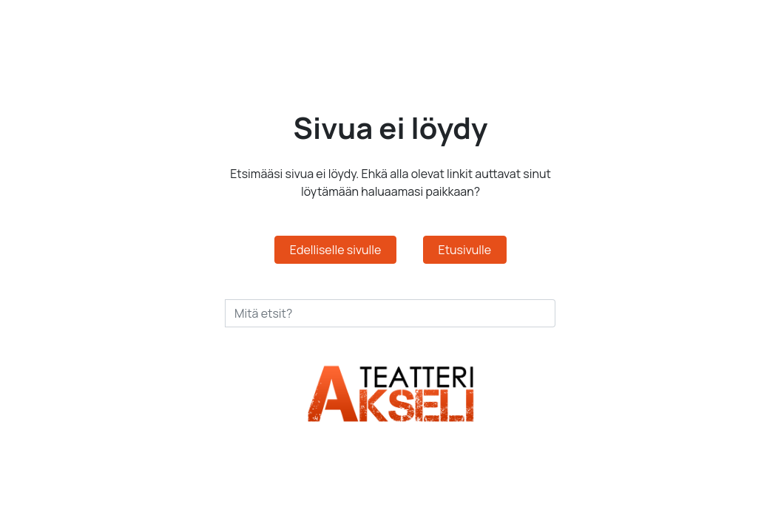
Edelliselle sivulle (336, 250)
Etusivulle (465, 250)
